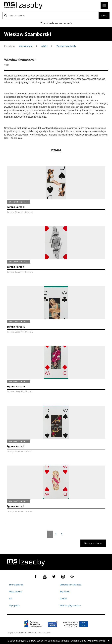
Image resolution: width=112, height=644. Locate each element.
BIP (11, 599)
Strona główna (26, 46)
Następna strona (93, 543)
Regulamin (65, 592)
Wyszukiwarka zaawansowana (56, 23)
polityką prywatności (94, 641)
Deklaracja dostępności (71, 585)
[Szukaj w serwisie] (51, 15)
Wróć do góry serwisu (70, 606)
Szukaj (104, 15)
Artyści (44, 46)
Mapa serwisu (16, 592)
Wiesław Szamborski (66, 46)
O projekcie (14, 606)
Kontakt (63, 599)
